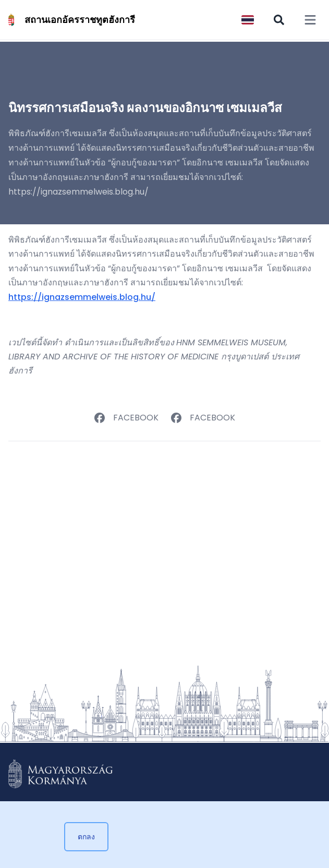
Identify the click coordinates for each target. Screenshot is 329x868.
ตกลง (86, 837)
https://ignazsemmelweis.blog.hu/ (82, 297)
